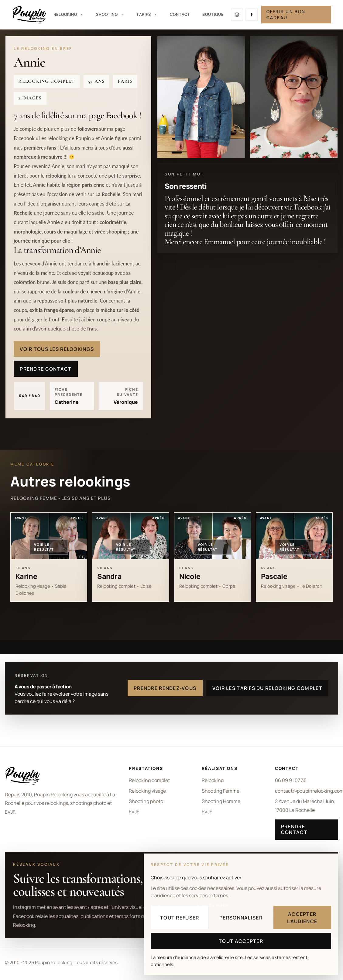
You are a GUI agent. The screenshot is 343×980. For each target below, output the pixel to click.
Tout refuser (180, 918)
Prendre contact (46, 369)
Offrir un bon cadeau (286, 14)
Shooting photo (146, 801)
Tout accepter (241, 941)
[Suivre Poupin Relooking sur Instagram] (237, 15)
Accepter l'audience (302, 918)
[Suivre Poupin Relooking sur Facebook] (252, 15)
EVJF (134, 812)
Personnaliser (241, 918)
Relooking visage (147, 791)
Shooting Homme (221, 801)
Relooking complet (149, 780)
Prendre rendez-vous (165, 688)
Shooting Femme (221, 791)
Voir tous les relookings (57, 349)
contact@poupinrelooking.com (307, 791)
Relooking (213, 780)
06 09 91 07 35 (291, 780)
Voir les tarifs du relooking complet (267, 688)
